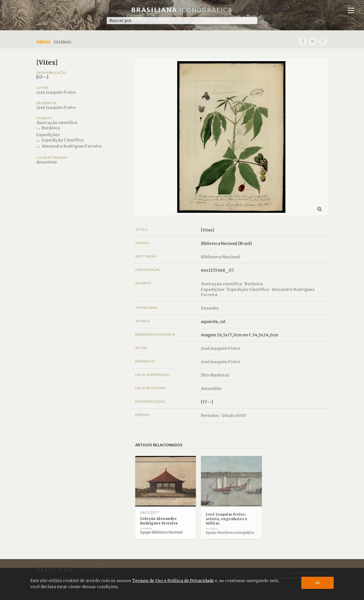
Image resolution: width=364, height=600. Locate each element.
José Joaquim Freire (56, 92)
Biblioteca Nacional (221, 257)
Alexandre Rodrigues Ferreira (72, 146)
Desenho (210, 308)
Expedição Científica (63, 140)
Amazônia (47, 162)
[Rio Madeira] (215, 375)
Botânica (51, 128)
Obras (43, 42)
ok (318, 583)
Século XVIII (234, 416)
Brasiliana (182, 10)
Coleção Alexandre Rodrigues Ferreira (159, 521)
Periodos (210, 416)
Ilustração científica (57, 123)
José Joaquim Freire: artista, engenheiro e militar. (227, 519)
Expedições (48, 135)
